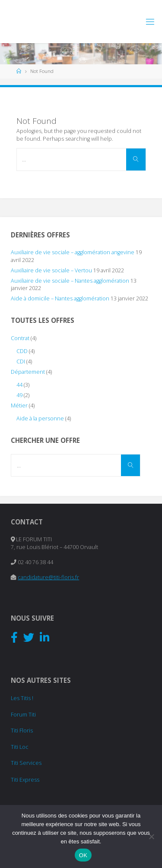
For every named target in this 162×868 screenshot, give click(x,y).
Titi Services (26, 763)
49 (19, 395)
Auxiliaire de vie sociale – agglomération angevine (73, 252)
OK (83, 855)
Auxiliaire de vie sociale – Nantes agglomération (70, 281)
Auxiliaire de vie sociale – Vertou (51, 270)
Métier (19, 406)
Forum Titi (23, 715)
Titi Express (25, 780)
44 (19, 385)
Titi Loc (20, 747)
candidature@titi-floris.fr (48, 577)
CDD (22, 351)
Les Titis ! (22, 698)
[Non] (151, 836)
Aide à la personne (40, 418)
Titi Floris (22, 731)
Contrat (20, 338)
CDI (21, 361)
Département (28, 372)
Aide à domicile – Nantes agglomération (60, 298)
